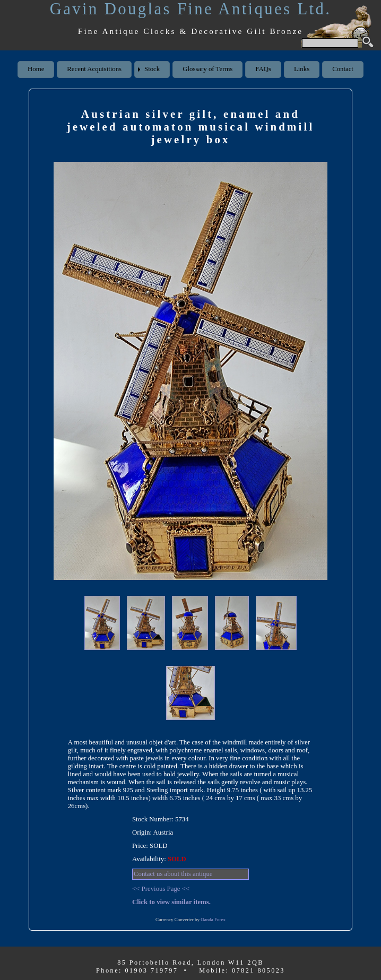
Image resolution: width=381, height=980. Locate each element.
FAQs (263, 69)
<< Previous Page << (161, 889)
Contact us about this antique (173, 874)
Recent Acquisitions (94, 69)
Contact (343, 69)
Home (36, 69)
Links (302, 69)
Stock (152, 69)
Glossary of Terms (207, 69)
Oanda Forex (213, 920)
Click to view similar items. (171, 902)
